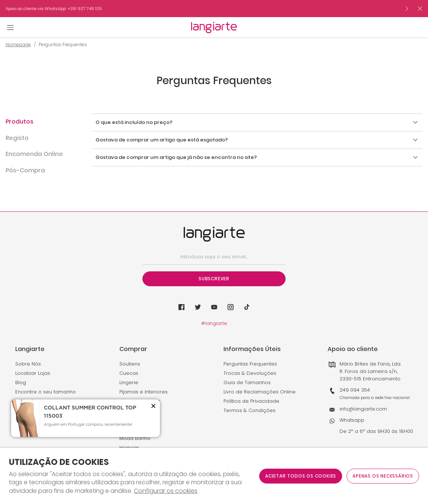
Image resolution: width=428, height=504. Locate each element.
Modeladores (136, 420)
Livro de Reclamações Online (260, 392)
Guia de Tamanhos (247, 382)
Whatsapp (352, 420)
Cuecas (129, 373)
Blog (21, 382)
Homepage (18, 45)
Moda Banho (135, 438)
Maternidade (135, 429)
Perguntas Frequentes (250, 364)
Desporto (131, 410)
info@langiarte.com (363, 409)
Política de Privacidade (251, 401)
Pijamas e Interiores (144, 392)
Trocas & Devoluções (250, 373)
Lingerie (129, 382)
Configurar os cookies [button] (166, 491)
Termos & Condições (250, 410)
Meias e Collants (140, 401)
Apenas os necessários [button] (383, 476)
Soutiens (130, 364)
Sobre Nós (28, 364)
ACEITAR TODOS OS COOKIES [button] (301, 476)
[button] (36, 126)
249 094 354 (355, 390)
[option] (202, 9)
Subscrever (214, 279)
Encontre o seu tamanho (46, 392)
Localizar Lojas (33, 373)
